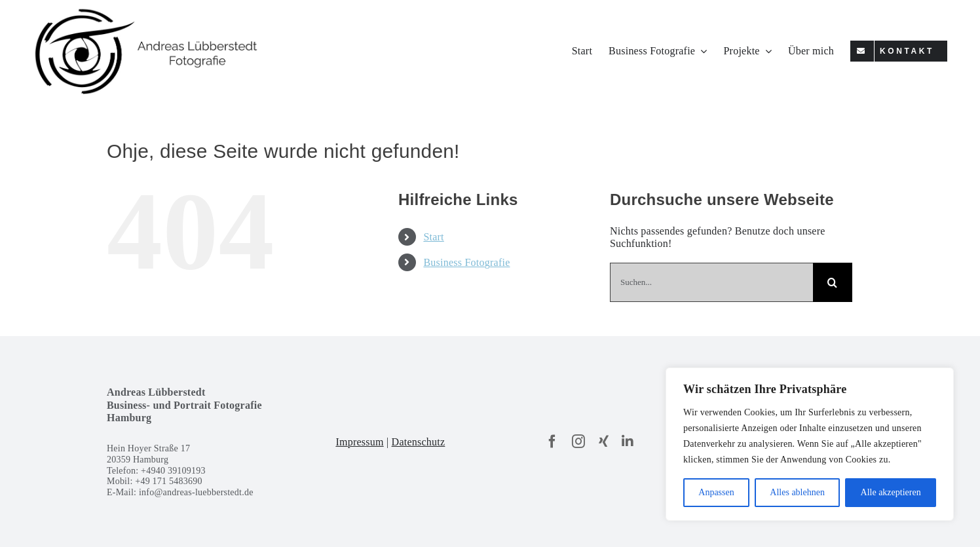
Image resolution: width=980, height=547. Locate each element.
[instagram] (578, 442)
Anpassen (716, 492)
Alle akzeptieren (891, 492)
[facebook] (552, 442)
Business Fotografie (466, 262)
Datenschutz (419, 442)
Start (433, 237)
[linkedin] (628, 442)
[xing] (604, 442)
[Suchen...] (711, 282)
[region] (810, 444)
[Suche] (833, 282)
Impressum (359, 442)
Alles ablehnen (797, 492)
